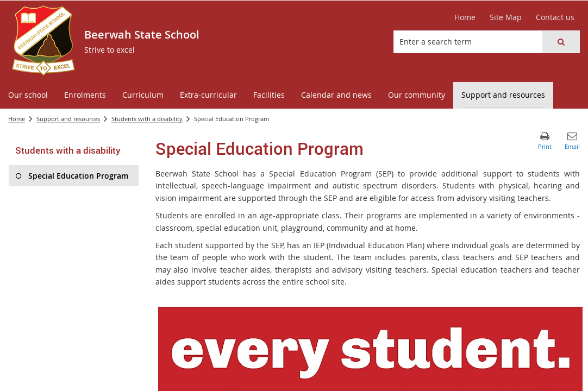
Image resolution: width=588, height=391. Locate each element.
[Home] (465, 17)
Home (17, 119)
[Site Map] (506, 17)
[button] (561, 42)
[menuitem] (28, 95)
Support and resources (68, 119)
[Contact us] (555, 17)
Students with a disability (147, 119)
